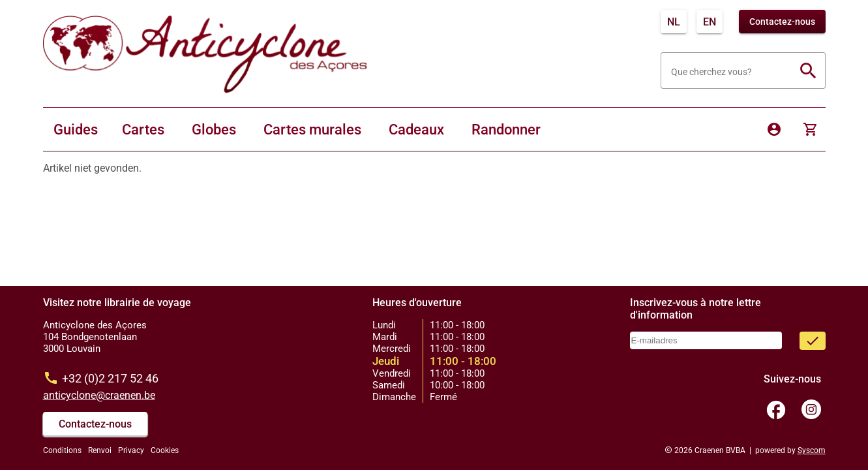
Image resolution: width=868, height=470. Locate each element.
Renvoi (100, 450)
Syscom (812, 450)
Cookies (165, 450)
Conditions (62, 450)
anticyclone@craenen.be (99, 395)
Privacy (131, 450)
